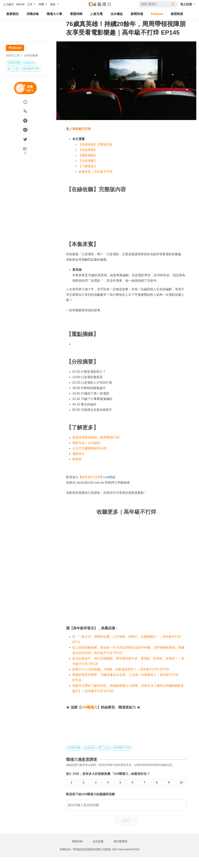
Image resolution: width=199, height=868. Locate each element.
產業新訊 (12, 14)
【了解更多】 (88, 166)
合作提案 (98, 841)
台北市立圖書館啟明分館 (89, 448)
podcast (29, 63)
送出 (126, 821)
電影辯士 (79, 454)
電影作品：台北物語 (86, 443)
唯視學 (77, 459)
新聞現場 (137, 14)
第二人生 (13, 69)
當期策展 (177, 14)
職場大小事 (54, 14)
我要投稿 (77, 841)
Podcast (157, 14)
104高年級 (14, 63)
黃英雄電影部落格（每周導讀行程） (97, 437)
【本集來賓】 (88, 150)
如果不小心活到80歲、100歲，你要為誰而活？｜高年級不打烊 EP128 (121, 669)
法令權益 (117, 14)
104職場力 (89, 707)
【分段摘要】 (88, 161)
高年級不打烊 (31, 69)
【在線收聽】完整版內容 (96, 144)
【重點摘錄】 (88, 155)
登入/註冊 (186, 4)
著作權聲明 (120, 841)
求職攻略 (33, 14)
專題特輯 (76, 14)
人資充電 (96, 14)
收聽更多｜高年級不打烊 (96, 172)
